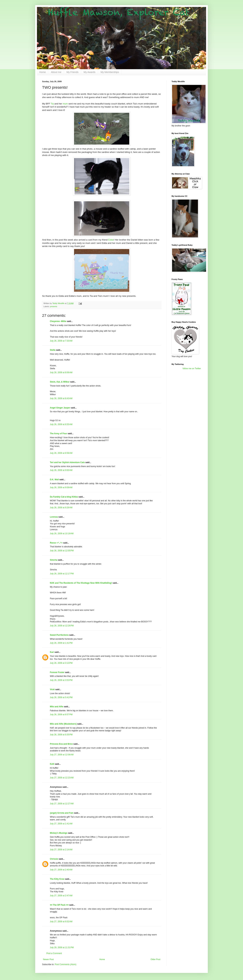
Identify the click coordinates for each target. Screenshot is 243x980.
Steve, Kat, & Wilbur (60, 382)
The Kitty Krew (57, 879)
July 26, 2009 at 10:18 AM (62, 533)
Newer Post (48, 959)
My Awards (90, 72)
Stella (53, 350)
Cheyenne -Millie (58, 321)
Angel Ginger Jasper (60, 408)
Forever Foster (57, 672)
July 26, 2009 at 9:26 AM (61, 508)
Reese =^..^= (56, 543)
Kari (52, 652)
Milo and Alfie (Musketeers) (63, 724)
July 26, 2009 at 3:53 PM (61, 680)
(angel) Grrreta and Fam (62, 813)
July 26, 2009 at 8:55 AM (61, 424)
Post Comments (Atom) (65, 964)
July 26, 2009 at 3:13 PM (61, 663)
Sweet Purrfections (59, 635)
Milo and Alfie (57, 707)
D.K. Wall (54, 480)
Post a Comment (54, 953)
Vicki (52, 689)
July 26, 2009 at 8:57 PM (61, 715)
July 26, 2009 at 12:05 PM (62, 551)
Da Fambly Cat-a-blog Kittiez (64, 497)
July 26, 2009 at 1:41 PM (61, 643)
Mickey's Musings (59, 833)
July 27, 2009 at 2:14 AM (61, 850)
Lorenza (54, 517)
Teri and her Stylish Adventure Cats (68, 462)
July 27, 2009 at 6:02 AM (61, 922)
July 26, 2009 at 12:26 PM (62, 626)
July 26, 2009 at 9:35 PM (61, 735)
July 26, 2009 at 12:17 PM (62, 574)
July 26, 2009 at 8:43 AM (61, 398)
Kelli (52, 764)
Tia (52, 104)
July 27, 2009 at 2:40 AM (61, 870)
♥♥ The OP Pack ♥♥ (59, 905)
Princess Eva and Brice (61, 744)
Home (43, 72)
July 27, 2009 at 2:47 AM (61, 896)
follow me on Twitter (192, 369)
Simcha (54, 560)
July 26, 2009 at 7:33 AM (61, 341)
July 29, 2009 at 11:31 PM (62, 947)
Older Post (155, 959)
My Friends (72, 72)
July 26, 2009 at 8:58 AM (61, 453)
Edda (111, 240)
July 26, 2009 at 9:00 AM (61, 470)
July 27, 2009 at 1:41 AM (61, 824)
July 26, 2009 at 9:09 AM (61, 487)
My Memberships (110, 72)
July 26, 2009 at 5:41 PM (61, 697)
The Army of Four (59, 434)
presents (54, 306)
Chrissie (54, 859)
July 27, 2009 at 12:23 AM (62, 778)
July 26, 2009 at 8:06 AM (61, 372)
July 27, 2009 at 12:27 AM (62, 804)
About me (56, 72)
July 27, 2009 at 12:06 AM (62, 755)
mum (65, 104)
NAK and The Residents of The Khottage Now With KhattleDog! (81, 583)
